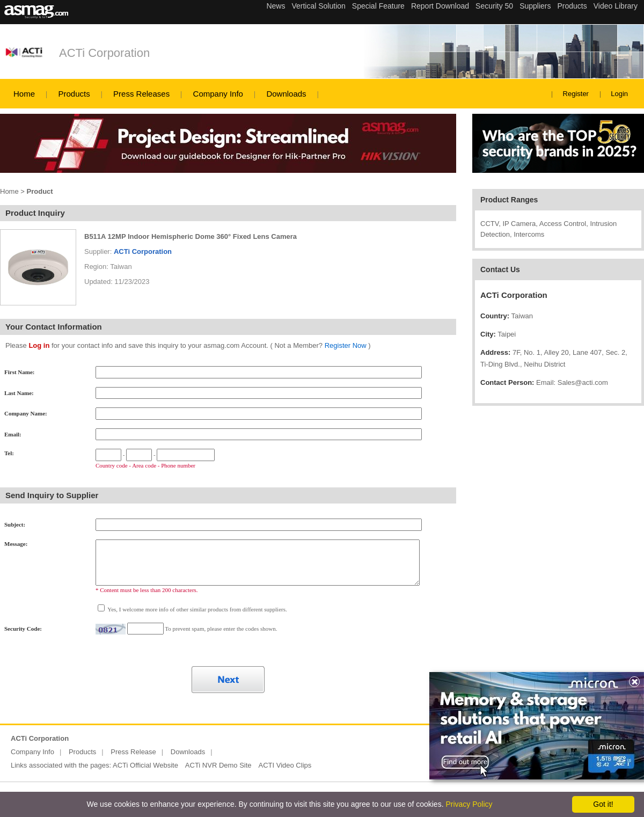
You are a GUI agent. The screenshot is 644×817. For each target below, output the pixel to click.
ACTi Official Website (145, 765)
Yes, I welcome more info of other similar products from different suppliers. (197, 609)
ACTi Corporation (104, 53)
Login (619, 94)
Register (576, 94)
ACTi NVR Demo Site (218, 765)
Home (24, 94)
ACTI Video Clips (285, 765)
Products (74, 94)
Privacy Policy (469, 804)
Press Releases (141, 94)
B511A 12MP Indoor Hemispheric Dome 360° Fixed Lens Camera (191, 236)
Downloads (286, 94)
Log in (39, 345)
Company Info (218, 94)
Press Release (133, 752)
